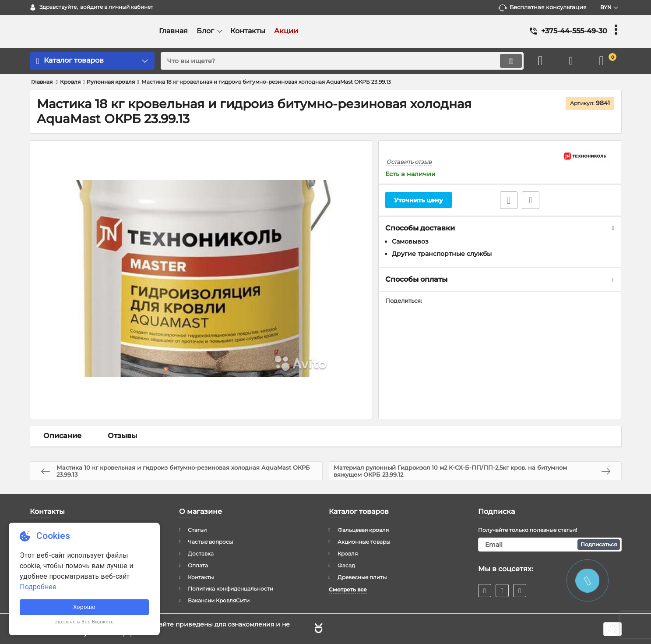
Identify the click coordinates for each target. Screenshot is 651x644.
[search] (342, 61)
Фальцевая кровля (363, 530)
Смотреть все (348, 589)
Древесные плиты (362, 577)
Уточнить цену (419, 200)
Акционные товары (364, 542)
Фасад (346, 565)
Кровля (348, 554)
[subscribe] (550, 545)
